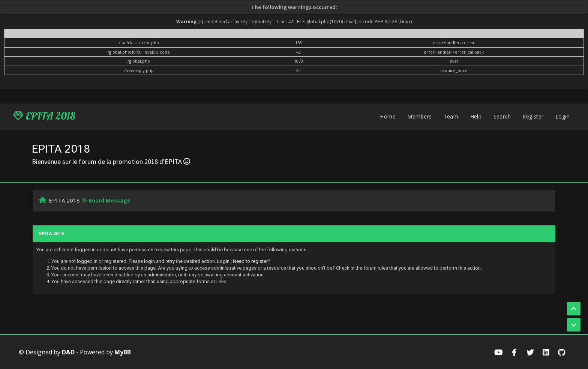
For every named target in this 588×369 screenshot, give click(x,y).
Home (388, 116)
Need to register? (252, 261)
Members (419, 116)
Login (562, 116)
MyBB (123, 352)
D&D (68, 352)
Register (533, 116)
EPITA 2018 (44, 116)
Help (476, 116)
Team (451, 116)
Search (502, 116)
